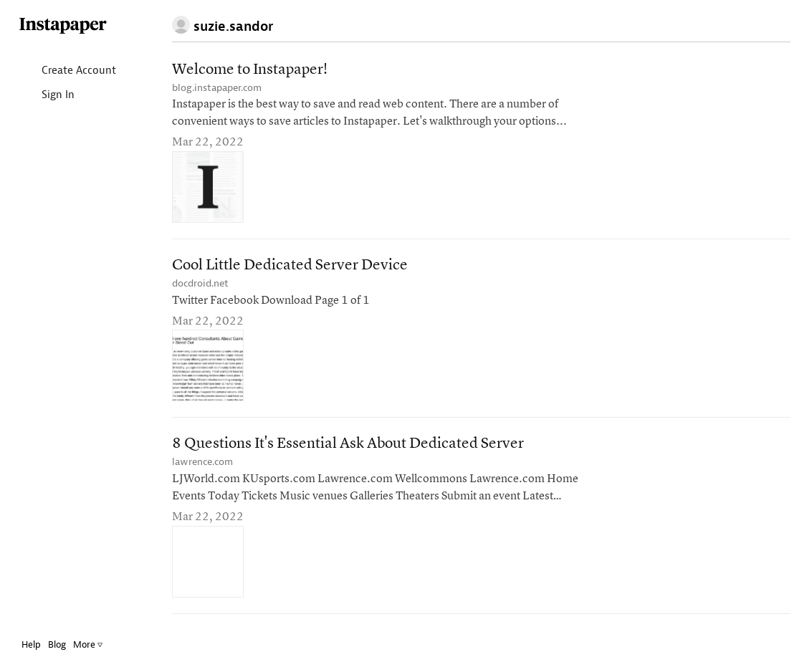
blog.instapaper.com (217, 88)
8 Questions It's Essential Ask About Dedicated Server (348, 444)
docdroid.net (200, 283)
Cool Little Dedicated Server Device (290, 265)
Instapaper (63, 26)
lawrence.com (202, 462)
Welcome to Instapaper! (250, 70)
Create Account (67, 71)
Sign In (46, 96)
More (88, 644)
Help (31, 644)
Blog (57, 644)
